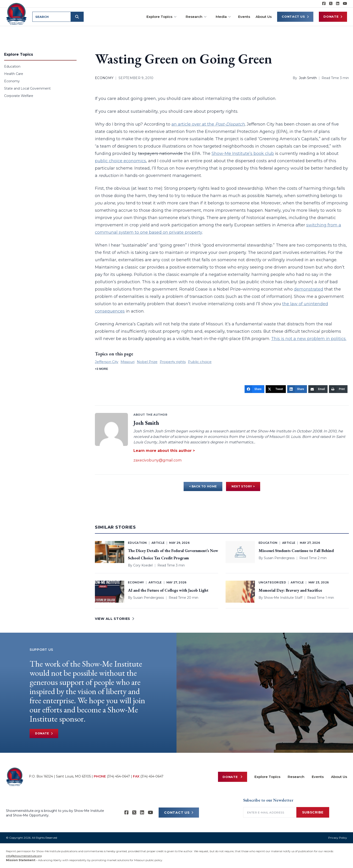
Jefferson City (107, 362)
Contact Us (295, 17)
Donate (333, 17)
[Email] (318, 389)
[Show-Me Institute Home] (17, 14)
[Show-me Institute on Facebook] (324, 4)
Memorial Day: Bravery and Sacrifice (290, 590)
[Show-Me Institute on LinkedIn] (338, 4)
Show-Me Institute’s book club (243, 154)
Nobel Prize (147, 362)
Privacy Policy (338, 838)
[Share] (254, 389)
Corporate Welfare (19, 96)
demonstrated (309, 289)
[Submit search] (77, 17)
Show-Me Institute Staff (283, 598)
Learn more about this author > (164, 451)
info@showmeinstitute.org (24, 856)
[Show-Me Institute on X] (331, 4)
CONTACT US (179, 813)
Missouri (128, 362)
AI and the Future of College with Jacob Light (168, 590)
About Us (264, 17)
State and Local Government (27, 88)
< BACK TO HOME (203, 486)
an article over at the (208, 124)
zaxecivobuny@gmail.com (157, 460)
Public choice (200, 362)
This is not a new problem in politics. (309, 339)
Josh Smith (308, 78)
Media (223, 17)
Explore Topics (161, 17)
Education (12, 66)
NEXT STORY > (243, 486)
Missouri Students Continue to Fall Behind (296, 551)
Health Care (14, 74)
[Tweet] (276, 389)
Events (244, 17)
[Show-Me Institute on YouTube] (345, 4)
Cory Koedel (143, 565)
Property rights (173, 362)
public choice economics (120, 161)
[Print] (338, 389)
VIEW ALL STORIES (115, 619)
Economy (12, 81)
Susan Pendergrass (279, 558)
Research (196, 17)
